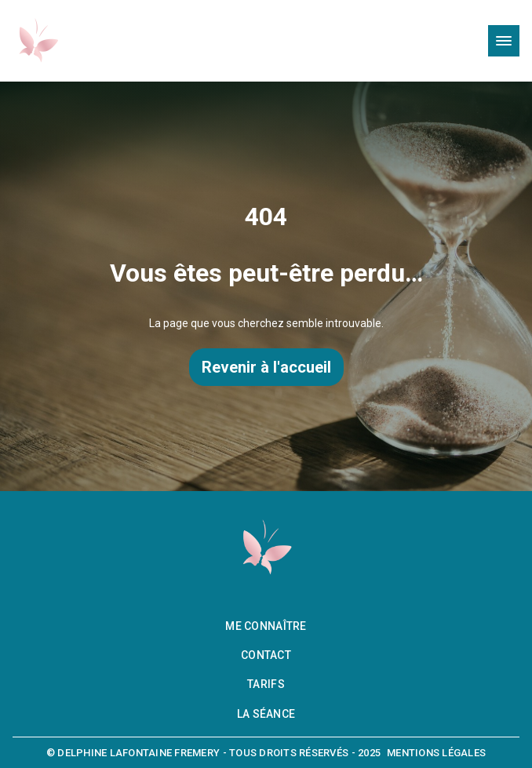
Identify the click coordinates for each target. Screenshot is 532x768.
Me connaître (266, 626)
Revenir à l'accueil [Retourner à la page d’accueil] (266, 367)
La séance (266, 714)
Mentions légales (436, 753)
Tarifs (266, 684)
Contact (266, 655)
